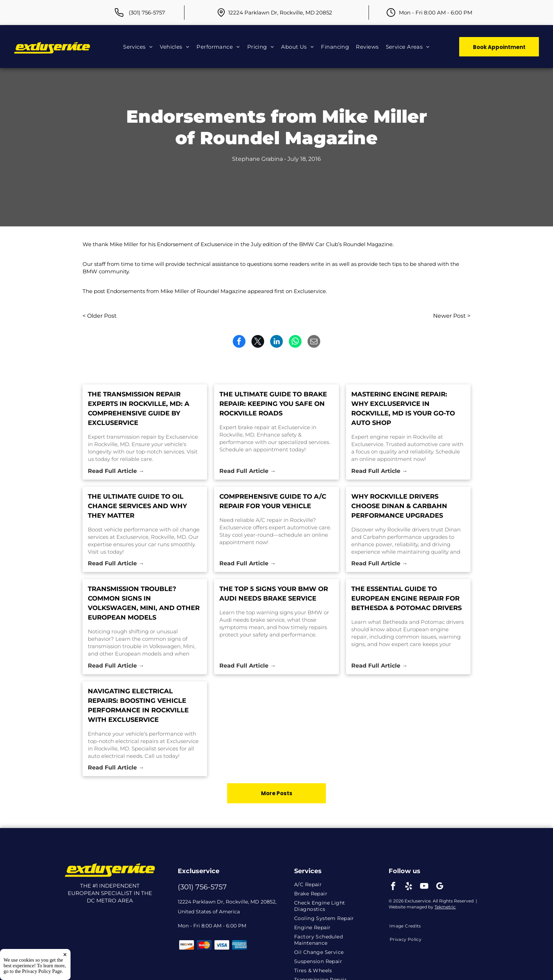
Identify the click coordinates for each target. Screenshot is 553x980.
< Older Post (100, 316)
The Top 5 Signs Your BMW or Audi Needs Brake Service (274, 594)
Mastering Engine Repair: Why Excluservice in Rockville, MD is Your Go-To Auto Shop (403, 409)
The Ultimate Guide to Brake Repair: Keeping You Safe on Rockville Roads (273, 404)
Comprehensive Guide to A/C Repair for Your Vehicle (273, 501)
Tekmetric (445, 907)
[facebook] (393, 887)
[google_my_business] (440, 887)
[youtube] (424, 887)
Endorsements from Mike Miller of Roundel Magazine (176, 291)
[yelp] (409, 887)
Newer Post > (452, 316)
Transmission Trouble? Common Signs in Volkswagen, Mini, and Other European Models (144, 603)
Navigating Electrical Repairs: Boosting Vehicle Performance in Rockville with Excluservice (138, 705)
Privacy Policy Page (42, 971)
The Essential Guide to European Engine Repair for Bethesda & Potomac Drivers (406, 598)
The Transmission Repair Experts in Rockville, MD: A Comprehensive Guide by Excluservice (139, 409)
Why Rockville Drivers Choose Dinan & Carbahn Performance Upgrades (399, 506)
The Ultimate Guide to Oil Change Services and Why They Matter (137, 506)
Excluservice (310, 291)
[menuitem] (138, 47)
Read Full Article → (116, 471)
